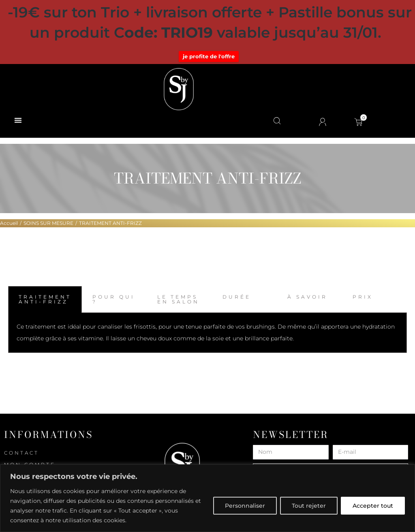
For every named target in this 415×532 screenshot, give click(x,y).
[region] (207, 498)
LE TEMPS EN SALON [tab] (178, 299)
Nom (260, 442)
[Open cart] (358, 122)
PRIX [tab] (363, 297)
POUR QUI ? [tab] (114, 299)
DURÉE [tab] (237, 297)
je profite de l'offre (209, 56)
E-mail (342, 442)
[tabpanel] (207, 333)
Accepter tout (373, 506)
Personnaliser (245, 506)
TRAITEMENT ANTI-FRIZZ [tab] (45, 299)
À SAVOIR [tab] (307, 297)
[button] (18, 120)
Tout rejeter (309, 506)
